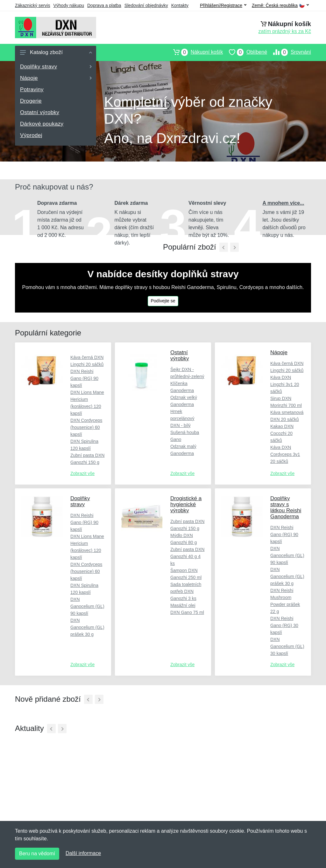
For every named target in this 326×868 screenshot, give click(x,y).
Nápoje (56, 78)
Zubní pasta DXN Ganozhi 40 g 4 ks (187, 556)
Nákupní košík (195, 52)
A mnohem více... (283, 203)
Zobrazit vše (82, 473)
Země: (280, 6)
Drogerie (31, 101)
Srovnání (289, 52)
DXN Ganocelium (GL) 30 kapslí (287, 646)
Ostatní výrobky (40, 112)
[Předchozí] (224, 247)
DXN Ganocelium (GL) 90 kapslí (87, 606)
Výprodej (31, 135)
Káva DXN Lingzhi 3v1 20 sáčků (285, 384)
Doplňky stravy (56, 67)
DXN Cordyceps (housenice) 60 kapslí (86, 427)
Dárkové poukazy (42, 124)
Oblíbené (245, 52)
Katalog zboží (56, 52)
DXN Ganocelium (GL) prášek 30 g (87, 627)
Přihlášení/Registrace (223, 5)
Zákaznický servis (32, 5)
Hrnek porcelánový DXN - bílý (182, 418)
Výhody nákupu (69, 5)
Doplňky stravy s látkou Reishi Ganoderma (286, 507)
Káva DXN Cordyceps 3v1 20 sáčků (285, 454)
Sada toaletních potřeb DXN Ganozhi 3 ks (186, 591)
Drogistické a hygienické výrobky (186, 504)
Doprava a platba (104, 5)
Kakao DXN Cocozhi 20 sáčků (282, 433)
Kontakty (180, 5)
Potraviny (32, 90)
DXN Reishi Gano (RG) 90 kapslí (84, 378)
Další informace (83, 853)
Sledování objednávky (146, 5)
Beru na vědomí (37, 854)
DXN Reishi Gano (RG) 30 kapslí (284, 625)
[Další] (99, 699)
